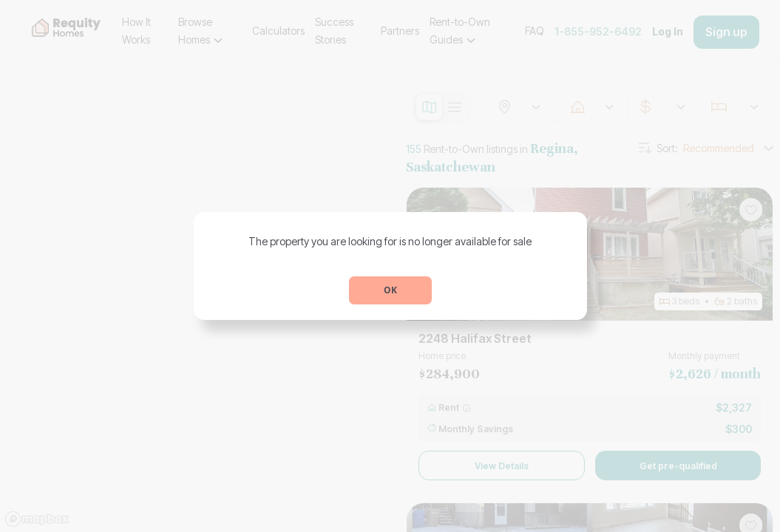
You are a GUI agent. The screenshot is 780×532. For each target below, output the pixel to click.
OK (390, 290)
